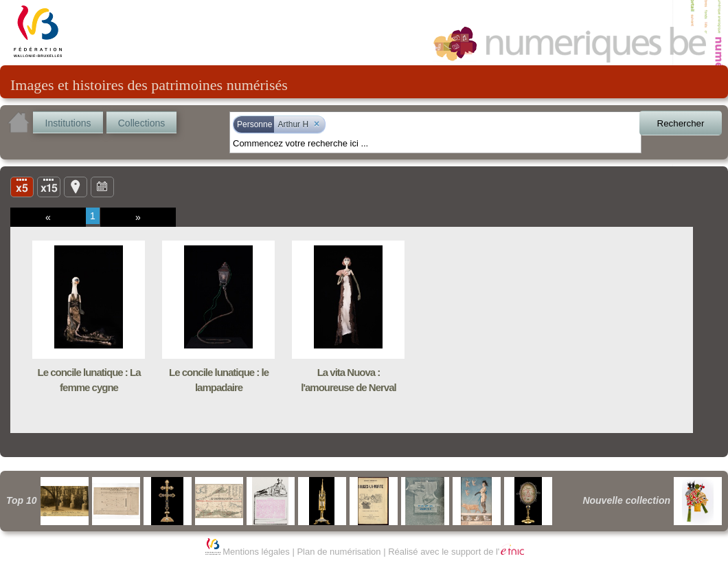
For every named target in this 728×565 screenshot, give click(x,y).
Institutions (68, 123)
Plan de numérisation (339, 552)
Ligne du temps (102, 186)
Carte (76, 186)
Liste (49, 186)
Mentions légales (256, 552)
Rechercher (681, 123)
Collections (141, 123)
